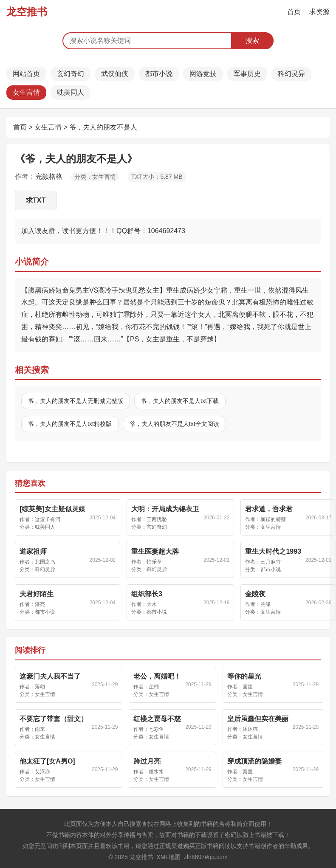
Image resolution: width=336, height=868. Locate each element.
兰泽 (265, 604)
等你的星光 (244, 676)
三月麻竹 (271, 562)
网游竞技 (203, 74)
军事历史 (247, 74)
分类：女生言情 (95, 177)
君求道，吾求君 (269, 509)
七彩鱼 (156, 729)
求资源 (319, 12)
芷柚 (154, 687)
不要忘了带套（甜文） (54, 719)
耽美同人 (71, 92)
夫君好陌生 (37, 594)
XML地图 (168, 857)
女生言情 (26, 92)
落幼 (40, 687)
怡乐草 (154, 562)
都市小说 (159, 74)
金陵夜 (255, 594)
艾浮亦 (42, 772)
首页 (294, 12)
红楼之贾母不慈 (157, 719)
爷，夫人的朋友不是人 (103, 127)
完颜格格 (49, 176)
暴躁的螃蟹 (273, 519)
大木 (152, 604)
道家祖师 (33, 551)
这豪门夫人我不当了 (50, 676)
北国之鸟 (45, 562)
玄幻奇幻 (71, 74)
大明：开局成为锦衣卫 (165, 509)
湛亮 (40, 604)
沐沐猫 (250, 729)
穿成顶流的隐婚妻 (254, 761)
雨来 (40, 729)
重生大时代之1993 (273, 551)
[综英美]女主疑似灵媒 (52, 509)
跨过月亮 (147, 761)
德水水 (156, 772)
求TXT (36, 200)
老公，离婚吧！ (157, 676)
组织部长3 (147, 594)
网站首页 (26, 74)
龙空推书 (27, 12)
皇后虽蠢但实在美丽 (258, 719)
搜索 (252, 41)
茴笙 (248, 687)
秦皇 (248, 772)
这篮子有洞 (48, 519)
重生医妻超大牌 (155, 551)
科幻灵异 (291, 74)
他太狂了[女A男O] (47, 761)
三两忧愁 (157, 519)
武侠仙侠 (115, 74)
